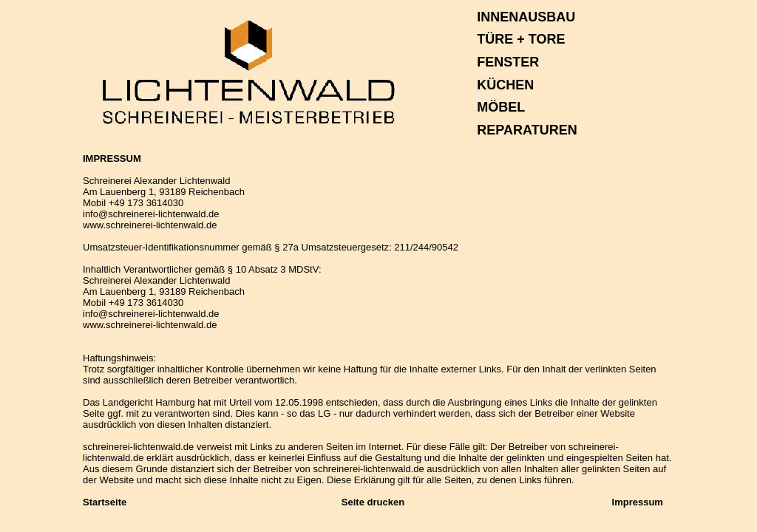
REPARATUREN (527, 130)
